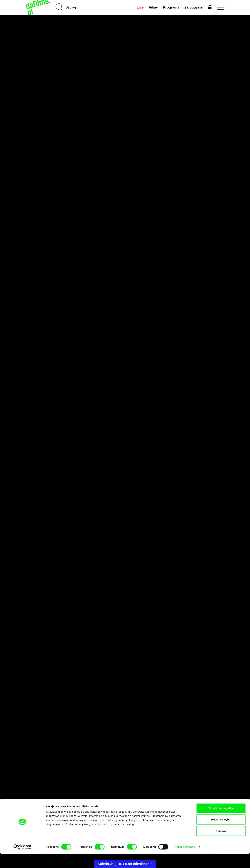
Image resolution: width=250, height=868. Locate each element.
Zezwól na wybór (221, 834)
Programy (171, 7)
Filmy (153, 7)
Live (140, 7)
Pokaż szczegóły (185, 861)
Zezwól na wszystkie (221, 822)
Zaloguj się (193, 7)
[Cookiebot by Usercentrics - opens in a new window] (22, 861)
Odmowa (221, 845)
